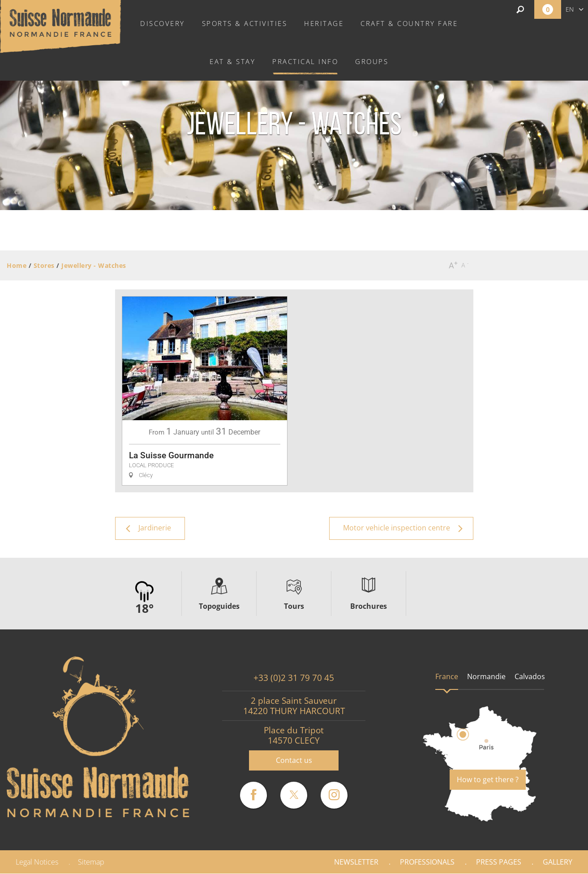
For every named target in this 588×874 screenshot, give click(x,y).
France (447, 676)
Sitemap (91, 862)
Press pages (499, 862)
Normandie (486, 676)
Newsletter (356, 862)
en (570, 9)
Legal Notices (37, 862)
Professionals (427, 862)
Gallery (558, 862)
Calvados (530, 676)
